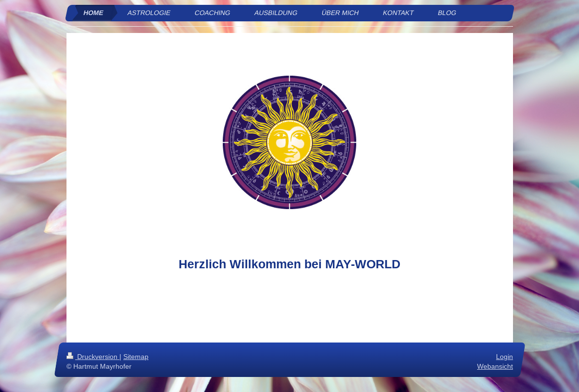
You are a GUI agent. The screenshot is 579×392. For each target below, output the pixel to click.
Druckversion (93, 357)
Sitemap (136, 357)
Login (505, 357)
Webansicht (495, 366)
